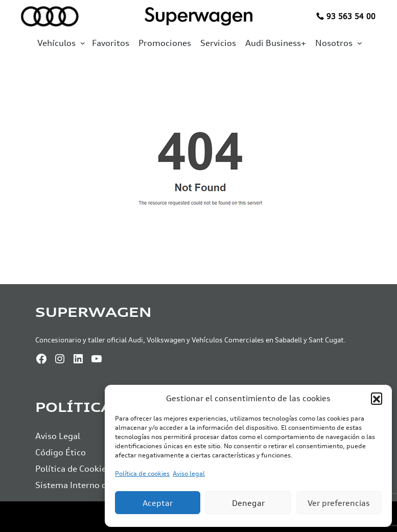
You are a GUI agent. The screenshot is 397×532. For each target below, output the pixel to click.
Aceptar (158, 503)
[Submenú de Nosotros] (360, 43)
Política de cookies (142, 473)
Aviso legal (189, 473)
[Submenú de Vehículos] (83, 43)
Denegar (248, 503)
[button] (377, 398)
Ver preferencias (339, 503)
